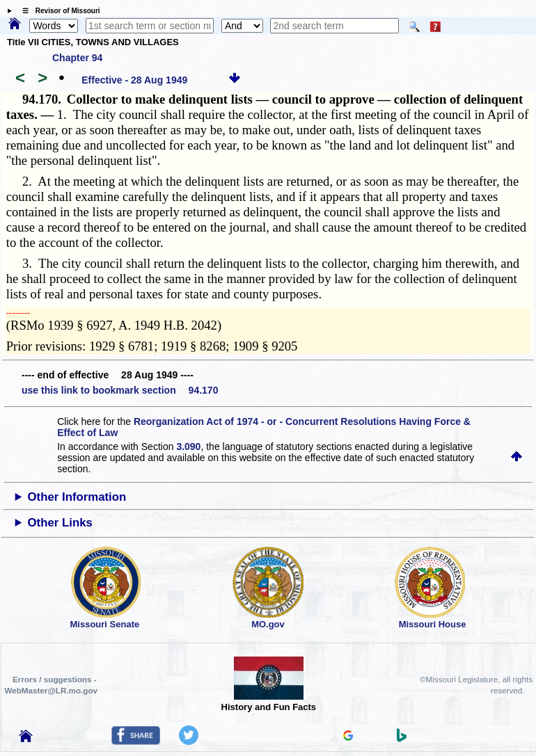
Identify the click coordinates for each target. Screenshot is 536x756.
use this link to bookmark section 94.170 (120, 390)
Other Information (77, 497)
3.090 (188, 447)
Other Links (60, 523)
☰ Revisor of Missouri (58, 11)
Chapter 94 (77, 58)
